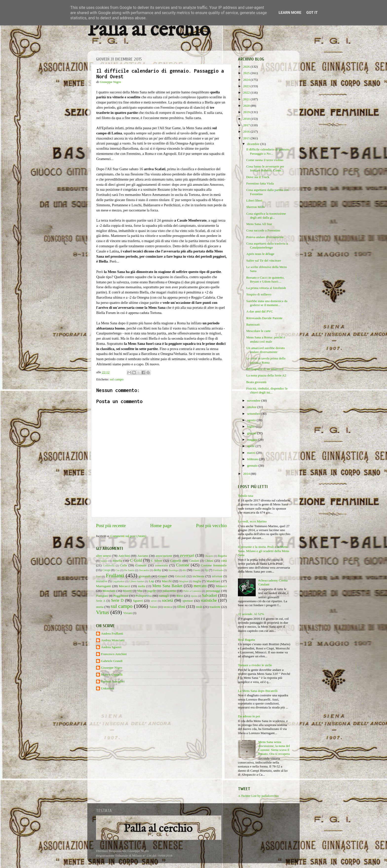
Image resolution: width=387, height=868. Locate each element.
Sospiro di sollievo (259, 294)
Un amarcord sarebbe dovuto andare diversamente (266, 350)
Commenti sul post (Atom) (128, 536)
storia (100, 607)
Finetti (197, 570)
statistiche (209, 600)
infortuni (217, 576)
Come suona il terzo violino (265, 160)
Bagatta (222, 556)
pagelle (152, 591)
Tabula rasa (246, 496)
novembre (254, 401)
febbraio (253, 459)
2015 (247, 138)
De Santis (129, 570)
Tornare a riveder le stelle (255, 665)
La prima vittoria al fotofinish (266, 288)
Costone (183, 565)
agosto (252, 420)
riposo (194, 596)
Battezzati (253, 324)
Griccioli (180, 576)
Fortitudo (218, 570)
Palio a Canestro (192, 591)
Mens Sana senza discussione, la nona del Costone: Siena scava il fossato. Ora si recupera (274, 748)
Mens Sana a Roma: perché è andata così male (266, 339)
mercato (200, 586)
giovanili (145, 576)
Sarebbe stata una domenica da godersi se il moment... (267, 303)
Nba (139, 591)
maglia (197, 581)
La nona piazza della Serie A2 (266, 375)
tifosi (181, 607)
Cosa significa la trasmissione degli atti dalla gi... (266, 216)
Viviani (128, 613)
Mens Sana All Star (259, 224)
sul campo (117, 379)
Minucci (221, 586)
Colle (124, 565)
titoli (199, 607)
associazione (164, 556)
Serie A (101, 601)
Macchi (167, 581)
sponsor (188, 601)
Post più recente (111, 526)
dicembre (254, 144)
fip (206, 570)
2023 (247, 86)
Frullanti (115, 576)
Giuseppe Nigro (112, 668)
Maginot (184, 581)
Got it (312, 13)
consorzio (161, 565)
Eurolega (173, 570)
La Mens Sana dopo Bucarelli (258, 691)
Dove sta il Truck (258, 177)
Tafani (153, 607)
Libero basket (137, 581)
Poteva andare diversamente (265, 237)
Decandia (144, 570)
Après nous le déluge (260, 254)
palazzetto (169, 591)
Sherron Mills (256, 207)
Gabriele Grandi (112, 661)
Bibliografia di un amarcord (265, 369)
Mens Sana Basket (167, 586)
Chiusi (209, 561)
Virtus (103, 612)
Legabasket (119, 581)
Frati (98, 576)
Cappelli (176, 561)
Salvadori (210, 596)
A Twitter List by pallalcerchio (258, 796)
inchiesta (198, 576)
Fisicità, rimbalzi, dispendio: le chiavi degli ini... (267, 390)
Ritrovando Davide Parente (264, 318)
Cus (117, 570)
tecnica (168, 607)
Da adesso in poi (249, 716)
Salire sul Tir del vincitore (264, 260)
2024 (247, 80)
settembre (254, 414)
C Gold (136, 560)
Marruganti (104, 586)
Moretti (127, 591)
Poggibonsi (121, 596)
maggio (252, 440)
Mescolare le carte (259, 331)
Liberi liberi (254, 200)
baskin (104, 561)
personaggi (213, 591)
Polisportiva (144, 596)
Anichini (124, 556)
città (224, 561)
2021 (247, 99)
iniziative (102, 581)
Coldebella (109, 565)
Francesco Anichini (114, 654)
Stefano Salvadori (113, 681)
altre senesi (104, 556)
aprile (251, 446)
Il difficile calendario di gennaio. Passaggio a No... (268, 151)
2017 (247, 125)
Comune (141, 565)
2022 (247, 93)
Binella (117, 561)
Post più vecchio (211, 526)
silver (154, 601)
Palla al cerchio (149, 30)
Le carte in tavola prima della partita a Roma (266, 360)
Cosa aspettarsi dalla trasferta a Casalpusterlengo (267, 245)
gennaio (253, 465)
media (142, 586)
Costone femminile (214, 565)
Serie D (117, 600)
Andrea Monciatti (113, 640)
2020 (247, 106)
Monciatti (109, 591)
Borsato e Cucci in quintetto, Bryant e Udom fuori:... (265, 279)
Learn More (290, 13)
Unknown (107, 688)
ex (184, 570)
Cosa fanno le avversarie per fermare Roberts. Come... (265, 168)
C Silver (157, 561)
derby (157, 570)
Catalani (194, 561)
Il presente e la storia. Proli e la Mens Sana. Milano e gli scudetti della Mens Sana (263, 551)
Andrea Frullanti (112, 633)
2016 (247, 132)
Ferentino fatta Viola (260, 183)
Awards (209, 556)
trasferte (215, 607)
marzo (252, 453)
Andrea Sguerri (111, 647)
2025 (247, 73)
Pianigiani (102, 596)
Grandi (163, 576)
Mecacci (124, 586)
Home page (161, 526)
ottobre (252, 407)
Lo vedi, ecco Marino (252, 521)
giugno (252, 433)
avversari (187, 556)
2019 (247, 112)
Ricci (180, 596)
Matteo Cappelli (112, 674)
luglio (251, 426)
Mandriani (213, 581)
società (167, 600)
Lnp (152, 581)
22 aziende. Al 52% (251, 614)
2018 (247, 119)
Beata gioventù (256, 382)
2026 (247, 67)
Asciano (143, 556)
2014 (247, 474)
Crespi (106, 570)
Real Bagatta (246, 640)
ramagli (164, 596)
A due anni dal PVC (260, 311)
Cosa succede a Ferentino (263, 230)
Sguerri (138, 601)
